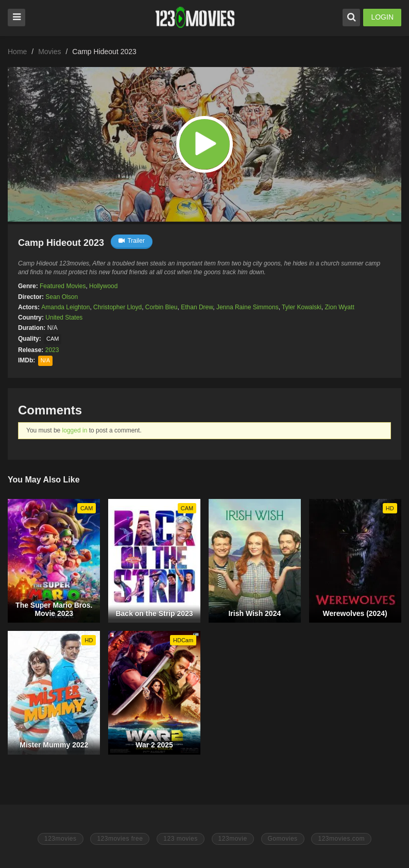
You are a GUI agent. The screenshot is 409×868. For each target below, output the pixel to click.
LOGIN (382, 17)
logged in (75, 430)
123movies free (120, 839)
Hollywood (103, 286)
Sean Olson (62, 297)
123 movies (180, 839)
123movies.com (341, 839)
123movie (233, 839)
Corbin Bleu (161, 307)
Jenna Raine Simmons (248, 307)
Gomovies (283, 839)
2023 (52, 350)
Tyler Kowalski (302, 307)
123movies (61, 839)
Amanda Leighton (65, 307)
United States (64, 318)
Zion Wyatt (339, 307)
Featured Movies (63, 286)
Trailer (132, 241)
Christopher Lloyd (117, 307)
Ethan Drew (197, 307)
